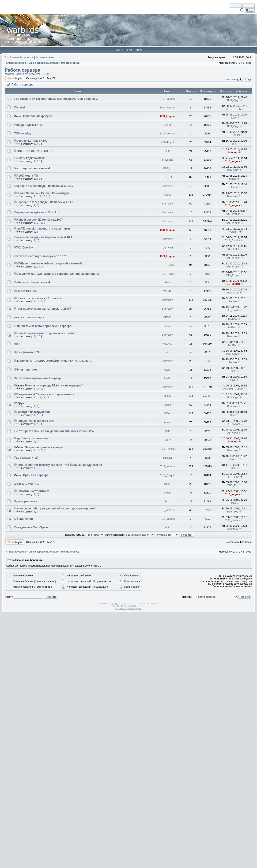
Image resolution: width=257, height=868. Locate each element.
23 (47, 398)
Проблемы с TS (27, 176)
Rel (233, 187)
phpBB (115, 603)
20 (43, 196)
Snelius (232, 152)
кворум (19, 403)
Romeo (232, 301)
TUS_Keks (167, 248)
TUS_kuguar (167, 116)
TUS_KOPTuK (232, 109)
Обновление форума (38, 116)
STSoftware (131, 606)
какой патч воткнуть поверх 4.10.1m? (40, 256)
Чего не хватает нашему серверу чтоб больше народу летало (59, 465)
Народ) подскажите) (28, 125)
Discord (20, 108)
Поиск (128, 50)
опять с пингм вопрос (30, 317)
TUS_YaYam (167, 99)
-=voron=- (233, 232)
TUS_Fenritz (167, 449)
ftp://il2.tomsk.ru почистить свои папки (43, 229)
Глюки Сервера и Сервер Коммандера (43, 193)
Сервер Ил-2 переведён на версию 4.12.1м (44, 186)
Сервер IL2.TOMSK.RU (32, 141)
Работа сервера (70, 63)
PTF (142, 606)
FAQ (117, 50)
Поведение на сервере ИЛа (35, 421)
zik (167, 352)
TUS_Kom (233, 293)
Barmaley (28, 74)
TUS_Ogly (233, 100)
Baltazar (167, 458)
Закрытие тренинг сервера (44, 447)
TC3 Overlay (25, 248)
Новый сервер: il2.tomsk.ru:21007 (40, 220)
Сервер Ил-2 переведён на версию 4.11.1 (45, 202)
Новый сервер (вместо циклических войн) (46, 333)
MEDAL (167, 291)
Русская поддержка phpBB (129, 608)
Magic (232, 179)
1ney (167, 326)
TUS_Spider (233, 354)
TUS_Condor (167, 134)
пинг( (18, 344)
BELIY (167, 440)
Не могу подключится (29, 158)
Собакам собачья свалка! (32, 282)
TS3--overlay (23, 134)
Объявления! (24, 519)
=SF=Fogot (167, 142)
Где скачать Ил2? (26, 458)
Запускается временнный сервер (38, 378)
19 (40, 196)
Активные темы (45, 57)
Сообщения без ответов (19, 57)
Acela (167, 195)
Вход (139, 50)
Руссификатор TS (27, 352)
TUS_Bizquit (167, 475)
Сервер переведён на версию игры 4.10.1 (43, 237)
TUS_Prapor (232, 214)
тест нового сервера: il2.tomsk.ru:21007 (44, 309)
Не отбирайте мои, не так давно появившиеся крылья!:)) (54, 431)
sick (167, 527)
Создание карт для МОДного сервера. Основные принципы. (59, 274)
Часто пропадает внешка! (32, 168)
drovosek (167, 160)
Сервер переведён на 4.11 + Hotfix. (38, 212)
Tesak (233, 118)
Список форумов (16, 63)
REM (167, 151)
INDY (167, 413)
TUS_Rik (167, 177)
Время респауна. (26, 501)
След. (248, 80)
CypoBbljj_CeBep (233, 389)
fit (233, 144)
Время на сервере (36, 475)
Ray (167, 282)
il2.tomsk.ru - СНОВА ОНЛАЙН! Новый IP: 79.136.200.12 (54, 361)
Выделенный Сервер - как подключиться (45, 394)
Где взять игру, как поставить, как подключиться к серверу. (56, 99)
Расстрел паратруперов (33, 412)
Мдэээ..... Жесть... (27, 484)
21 (47, 196)
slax (233, 380)
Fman (167, 493)
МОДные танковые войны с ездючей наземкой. (49, 263)
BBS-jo (167, 168)
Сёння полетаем (26, 370)
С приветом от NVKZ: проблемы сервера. (43, 326)
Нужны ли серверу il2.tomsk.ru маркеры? (54, 386)
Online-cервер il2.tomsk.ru (44, 63)
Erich (232, 371)
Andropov (232, 529)
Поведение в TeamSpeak (31, 527)
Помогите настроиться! (33, 491)
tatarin (167, 405)
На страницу (232, 80)
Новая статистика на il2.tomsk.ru (39, 298)
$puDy (167, 396)
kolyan (167, 370)
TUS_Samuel (167, 108)
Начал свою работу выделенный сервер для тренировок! (55, 508)
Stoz (233, 415)
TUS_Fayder (233, 310)
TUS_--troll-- (43, 74)
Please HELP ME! (28, 291)
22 (43, 398)
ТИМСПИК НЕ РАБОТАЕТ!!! (35, 151)
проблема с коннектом (32, 438)
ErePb (167, 125)
